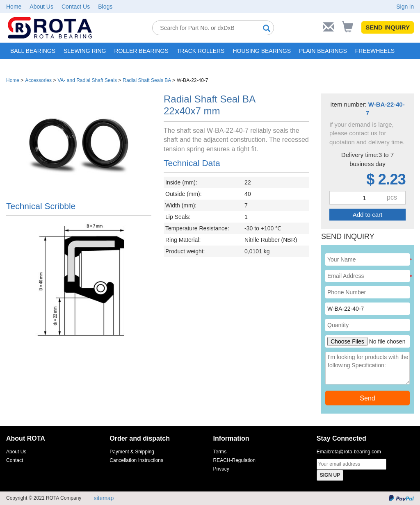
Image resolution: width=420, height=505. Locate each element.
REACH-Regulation (234, 460)
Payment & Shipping (132, 452)
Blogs (105, 7)
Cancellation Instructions (136, 460)
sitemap (104, 498)
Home (14, 7)
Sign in (405, 7)
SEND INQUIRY (388, 27)
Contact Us (76, 7)
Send (367, 398)
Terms (220, 452)
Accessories (38, 80)
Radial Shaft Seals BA (147, 80)
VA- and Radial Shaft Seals (87, 80)
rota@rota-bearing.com (356, 452)
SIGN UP (330, 475)
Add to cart (368, 215)
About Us (41, 7)
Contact (15, 460)
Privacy (221, 469)
